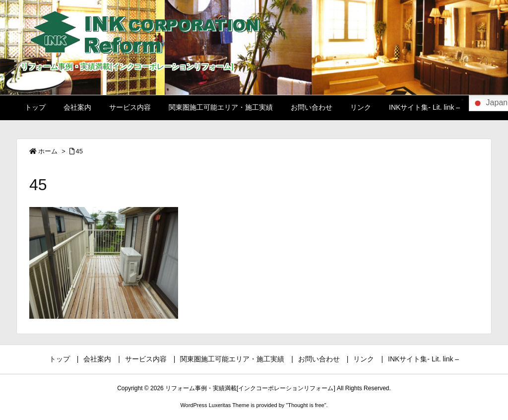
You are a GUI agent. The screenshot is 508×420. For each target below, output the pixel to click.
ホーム (48, 151)
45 (79, 151)
